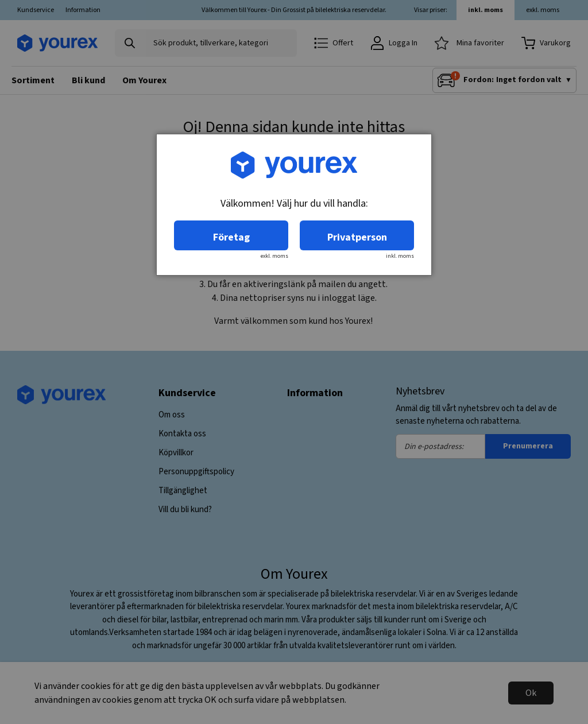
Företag (231, 237)
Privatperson (357, 237)
